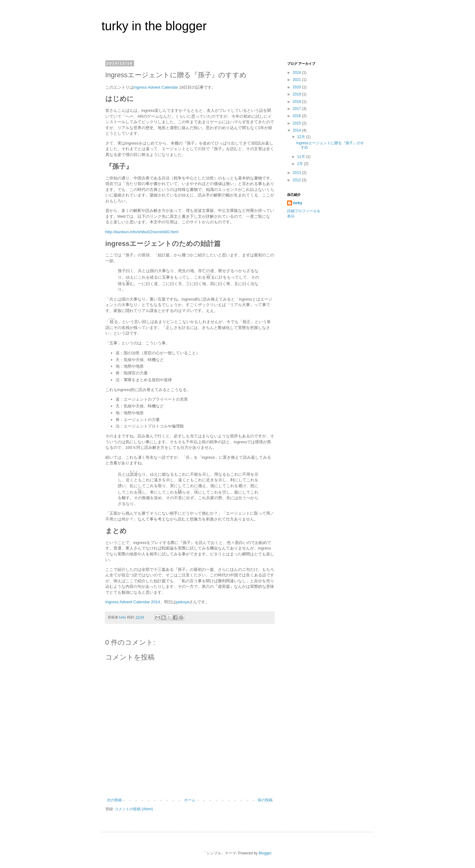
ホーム (190, 800)
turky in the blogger (154, 26)
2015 (297, 123)
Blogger (265, 853)
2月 (300, 164)
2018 (297, 102)
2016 (297, 116)
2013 (297, 173)
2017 (297, 109)
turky (298, 203)
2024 (297, 73)
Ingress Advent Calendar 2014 (133, 602)
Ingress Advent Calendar (156, 87)
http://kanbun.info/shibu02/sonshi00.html (142, 232)
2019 (297, 94)
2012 (297, 180)
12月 (301, 137)
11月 (301, 157)
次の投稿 (114, 800)
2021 (297, 80)
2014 (297, 130)
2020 (297, 87)
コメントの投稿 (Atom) (134, 809)
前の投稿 (265, 800)
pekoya (183, 602)
